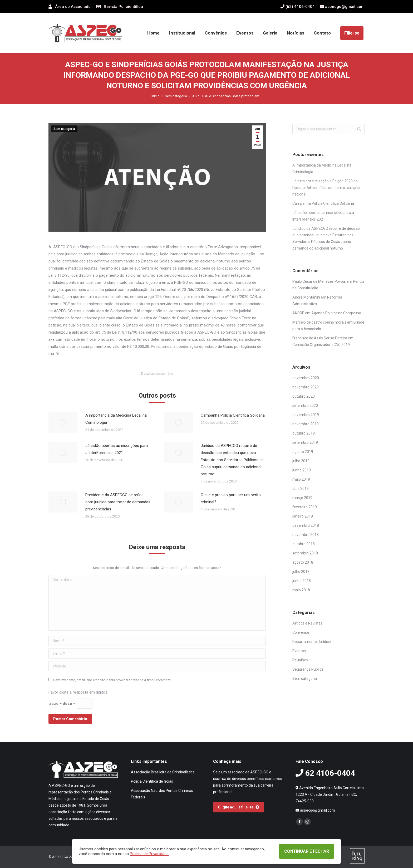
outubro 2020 (304, 396)
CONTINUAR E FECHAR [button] (307, 851)
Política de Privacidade (149, 854)
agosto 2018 (303, 562)
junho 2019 (302, 470)
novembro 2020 (306, 387)
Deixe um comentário (157, 374)
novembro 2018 (306, 535)
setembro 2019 (305, 442)
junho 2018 (302, 581)
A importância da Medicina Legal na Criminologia (116, 419)
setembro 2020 (305, 406)
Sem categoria (176, 96)
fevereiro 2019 (305, 507)
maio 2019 (301, 479)
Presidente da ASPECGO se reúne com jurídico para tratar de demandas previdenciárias (118, 502)
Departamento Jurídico (312, 642)
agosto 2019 (303, 452)
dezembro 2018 (306, 525)
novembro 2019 (306, 424)
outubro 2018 (304, 544)
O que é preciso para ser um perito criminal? (231, 498)
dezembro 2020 (306, 378)
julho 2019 (301, 461)
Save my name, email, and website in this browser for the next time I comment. (112, 680)
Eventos (299, 651)
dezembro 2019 (306, 415)
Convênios (301, 632)
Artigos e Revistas (307, 623)
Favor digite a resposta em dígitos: (78, 692)
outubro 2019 (304, 433)
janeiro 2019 (303, 516)
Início (156, 96)
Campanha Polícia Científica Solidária (233, 415)
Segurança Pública (308, 669)
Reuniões (300, 660)
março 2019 (302, 498)
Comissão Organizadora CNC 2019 (321, 345)
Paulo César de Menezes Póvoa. (319, 281)
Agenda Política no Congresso (336, 313)
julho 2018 (301, 572)
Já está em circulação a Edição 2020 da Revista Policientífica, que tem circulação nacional (326, 188)
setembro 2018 (305, 553)
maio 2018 (301, 590)
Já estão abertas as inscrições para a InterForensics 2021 (117, 449)
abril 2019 (301, 489)
